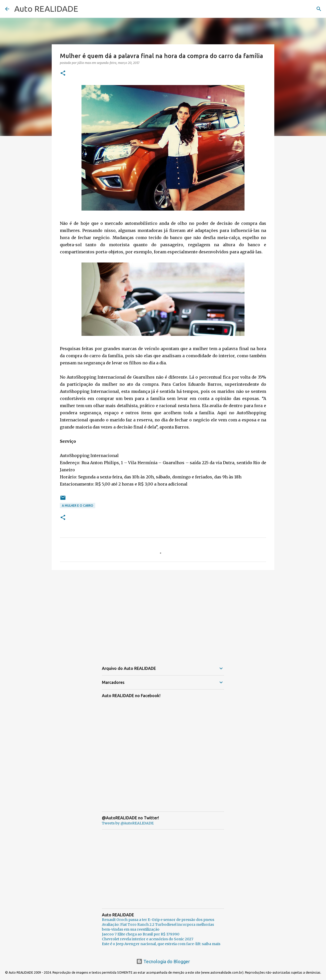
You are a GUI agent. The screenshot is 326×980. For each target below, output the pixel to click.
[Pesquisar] (319, 9)
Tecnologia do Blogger (163, 961)
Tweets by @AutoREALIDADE (128, 823)
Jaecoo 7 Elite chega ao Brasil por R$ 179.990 (141, 934)
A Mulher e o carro (78, 506)
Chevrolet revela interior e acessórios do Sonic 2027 (148, 939)
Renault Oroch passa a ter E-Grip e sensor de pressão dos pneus (158, 920)
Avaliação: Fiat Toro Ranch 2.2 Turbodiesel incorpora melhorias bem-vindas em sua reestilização (158, 927)
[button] (63, 73)
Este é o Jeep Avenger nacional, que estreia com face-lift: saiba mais (161, 944)
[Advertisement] (163, 613)
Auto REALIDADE (46, 9)
